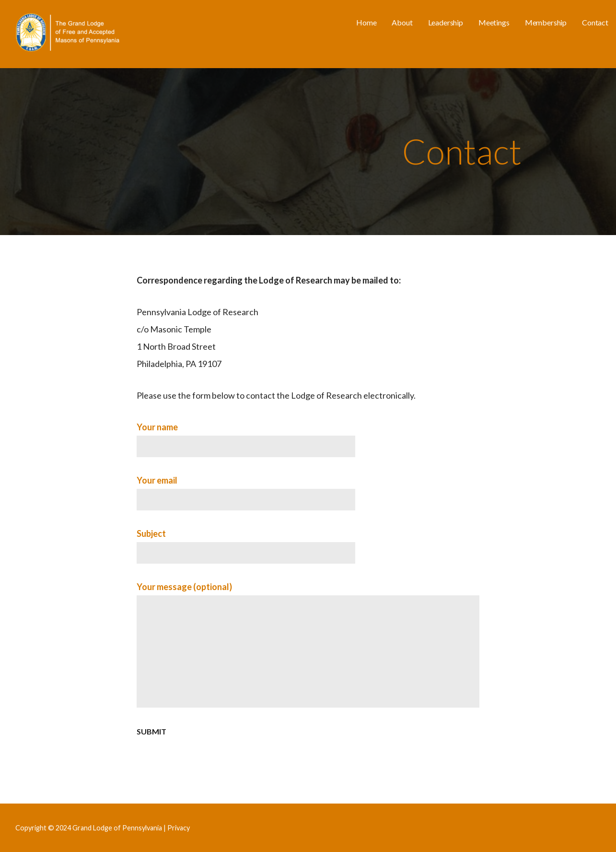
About (402, 22)
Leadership (446, 22)
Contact (595, 22)
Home (366, 22)
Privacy (179, 828)
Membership (546, 22)
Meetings (494, 22)
